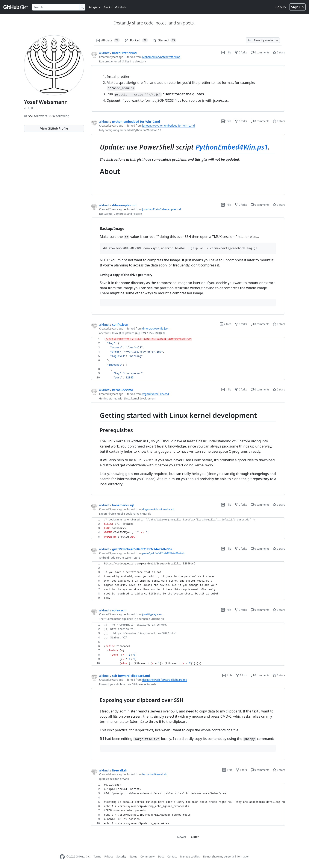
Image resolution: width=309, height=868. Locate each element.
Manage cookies (190, 857)
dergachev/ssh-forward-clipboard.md (165, 680)
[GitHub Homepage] (62, 857)
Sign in (280, 7)
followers (36, 116)
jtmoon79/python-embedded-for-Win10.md (169, 126)
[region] (188, 88)
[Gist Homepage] (16, 7)
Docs (161, 857)
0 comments (260, 52)
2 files (226, 324)
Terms (97, 857)
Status (133, 857)
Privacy (109, 857)
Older (195, 837)
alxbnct (104, 53)
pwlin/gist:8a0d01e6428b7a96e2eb (163, 553)
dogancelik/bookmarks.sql (158, 509)
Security (121, 857)
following (59, 116)
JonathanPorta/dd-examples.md (162, 209)
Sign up (297, 7)
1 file (226, 52)
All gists (95, 7)
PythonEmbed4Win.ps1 (232, 147)
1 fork (241, 675)
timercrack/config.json (156, 329)
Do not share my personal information (226, 857)
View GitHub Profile (54, 128)
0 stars (279, 52)
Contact (172, 857)
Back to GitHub (115, 7)
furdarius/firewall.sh (154, 774)
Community (148, 857)
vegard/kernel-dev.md (156, 394)
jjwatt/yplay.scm (152, 614)
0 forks (241, 52)
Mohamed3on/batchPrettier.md (161, 57)
